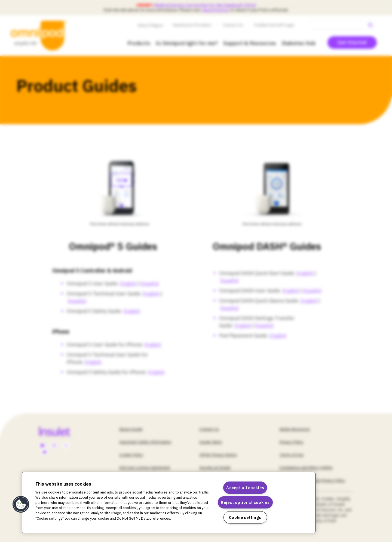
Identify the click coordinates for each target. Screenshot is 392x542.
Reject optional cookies (245, 502)
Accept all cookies (245, 488)
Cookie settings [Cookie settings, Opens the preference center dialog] (245, 517)
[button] (21, 504)
